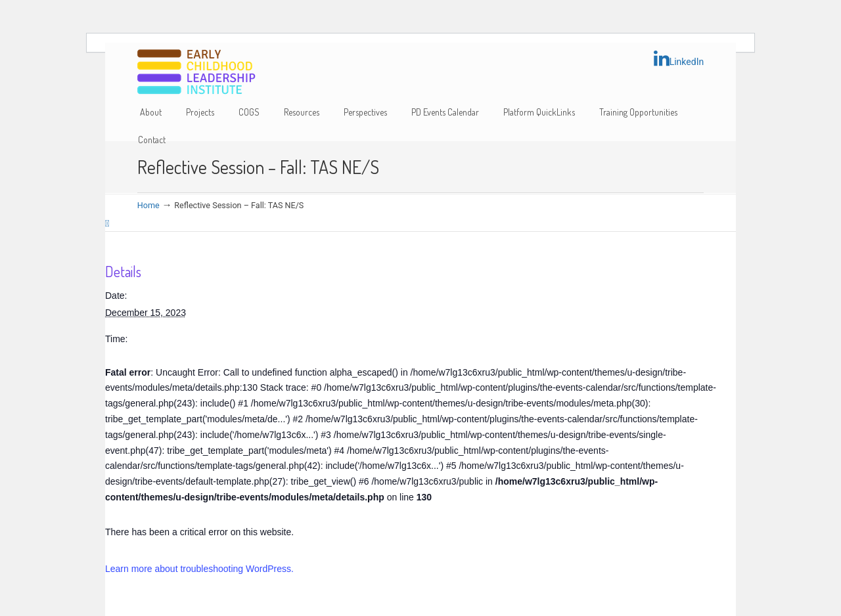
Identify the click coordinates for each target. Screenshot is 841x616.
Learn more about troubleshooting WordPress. (199, 569)
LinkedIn (679, 58)
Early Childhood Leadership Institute (196, 73)
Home (148, 205)
